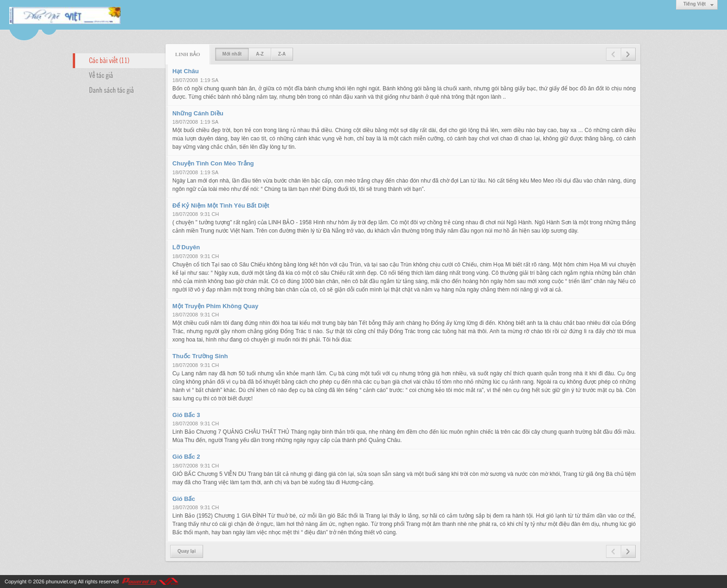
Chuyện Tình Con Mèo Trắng (213, 163)
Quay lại (187, 551)
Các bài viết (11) (109, 60)
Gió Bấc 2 (186, 457)
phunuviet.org (61, 582)
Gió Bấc (184, 499)
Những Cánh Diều (198, 113)
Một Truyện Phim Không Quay (215, 306)
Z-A (282, 54)
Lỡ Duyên (186, 247)
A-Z (260, 54)
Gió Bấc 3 (186, 415)
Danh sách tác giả (112, 89)
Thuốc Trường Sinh (200, 356)
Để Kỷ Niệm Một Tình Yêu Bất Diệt (221, 205)
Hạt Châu (186, 71)
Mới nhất (232, 54)
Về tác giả (101, 75)
